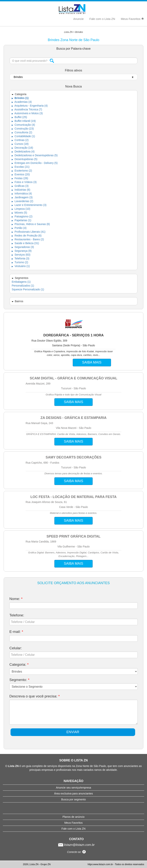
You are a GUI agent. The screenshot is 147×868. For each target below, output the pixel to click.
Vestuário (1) (21, 266)
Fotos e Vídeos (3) (24, 182)
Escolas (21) (21, 167)
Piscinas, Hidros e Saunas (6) (31, 224)
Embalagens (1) (21, 282)
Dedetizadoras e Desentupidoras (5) (35, 155)
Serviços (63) (21, 255)
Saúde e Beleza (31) (25, 243)
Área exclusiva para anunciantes (73, 794)
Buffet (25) (19, 117)
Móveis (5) (19, 213)
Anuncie (78, 19)
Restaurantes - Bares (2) (28, 239)
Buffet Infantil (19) (24, 121)
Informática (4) (22, 194)
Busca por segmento (73, 799)
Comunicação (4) (23, 125)
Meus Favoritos (132, 19)
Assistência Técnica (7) (27, 109)
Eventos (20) (21, 174)
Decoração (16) (22, 148)
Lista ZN (68, 32)
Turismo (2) (20, 262)
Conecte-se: (76, 852)
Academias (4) (22, 102)
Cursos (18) (20, 144)
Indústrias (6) (21, 190)
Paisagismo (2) (22, 216)
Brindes (79, 32)
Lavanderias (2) (22, 201)
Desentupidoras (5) (24, 159)
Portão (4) (19, 228)
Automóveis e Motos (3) (27, 113)
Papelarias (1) (21, 220)
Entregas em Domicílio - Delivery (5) (35, 163)
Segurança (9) (22, 251)
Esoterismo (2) (22, 171)
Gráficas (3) (20, 186)
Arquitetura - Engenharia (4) (30, 106)
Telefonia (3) (20, 258)
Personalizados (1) (23, 286)
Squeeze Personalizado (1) (28, 289)
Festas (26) (20, 178)
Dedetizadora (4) (23, 151)
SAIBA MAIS (92, 362)
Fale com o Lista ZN (102, 19)
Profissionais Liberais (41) (29, 232)
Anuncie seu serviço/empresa (73, 788)
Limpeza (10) (21, 209)
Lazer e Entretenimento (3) (29, 205)
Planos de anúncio (73, 817)
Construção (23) (23, 129)
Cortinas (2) (20, 140)
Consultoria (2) (22, 132)
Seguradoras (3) (23, 247)
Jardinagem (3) (22, 197)
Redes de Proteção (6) (27, 236)
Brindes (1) (20, 98)
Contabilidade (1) (23, 136)
